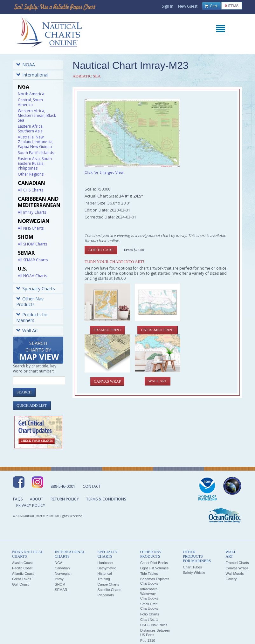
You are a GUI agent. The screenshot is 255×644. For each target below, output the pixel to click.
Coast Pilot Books (154, 563)
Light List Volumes (154, 568)
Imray (59, 579)
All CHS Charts (31, 190)
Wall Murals (234, 574)
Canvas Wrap (107, 381)
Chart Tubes (192, 567)
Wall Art (27, 330)
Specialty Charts (36, 288)
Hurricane (105, 563)
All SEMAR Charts (33, 260)
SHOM (60, 584)
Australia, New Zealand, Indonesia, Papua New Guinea (36, 142)
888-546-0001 (63, 486)
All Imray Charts (32, 212)
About (37, 499)
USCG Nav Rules (154, 625)
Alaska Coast (22, 563)
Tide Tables (149, 574)
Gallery (231, 579)
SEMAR (61, 590)
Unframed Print (158, 330)
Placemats (106, 595)
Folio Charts (150, 614)
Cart (211, 6)
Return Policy (65, 499)
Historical (105, 574)
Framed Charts (237, 563)
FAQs (18, 499)
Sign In (168, 6)
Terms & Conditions (106, 499)
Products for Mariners (32, 317)
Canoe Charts (108, 584)
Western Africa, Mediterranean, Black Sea (37, 115)
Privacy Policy (31, 505)
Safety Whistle (194, 573)
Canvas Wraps (237, 568)
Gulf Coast (20, 584)
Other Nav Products (30, 302)
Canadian (62, 568)
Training (104, 579)
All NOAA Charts (32, 276)
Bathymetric (107, 568)
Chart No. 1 (149, 620)
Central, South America (30, 102)
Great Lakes (22, 579)
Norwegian (63, 574)
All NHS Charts (31, 228)
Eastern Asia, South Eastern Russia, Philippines (35, 163)
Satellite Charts (110, 590)
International (32, 75)
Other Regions (31, 174)
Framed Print (107, 330)
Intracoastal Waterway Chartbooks (149, 594)
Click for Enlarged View (104, 172)
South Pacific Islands (36, 153)
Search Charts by (39, 351)
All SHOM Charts (32, 244)
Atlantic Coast (23, 574)
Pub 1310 (148, 641)
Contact (92, 486)
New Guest (188, 6)
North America (31, 94)
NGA (59, 563)
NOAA (26, 65)
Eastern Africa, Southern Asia (31, 129)
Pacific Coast (22, 568)
